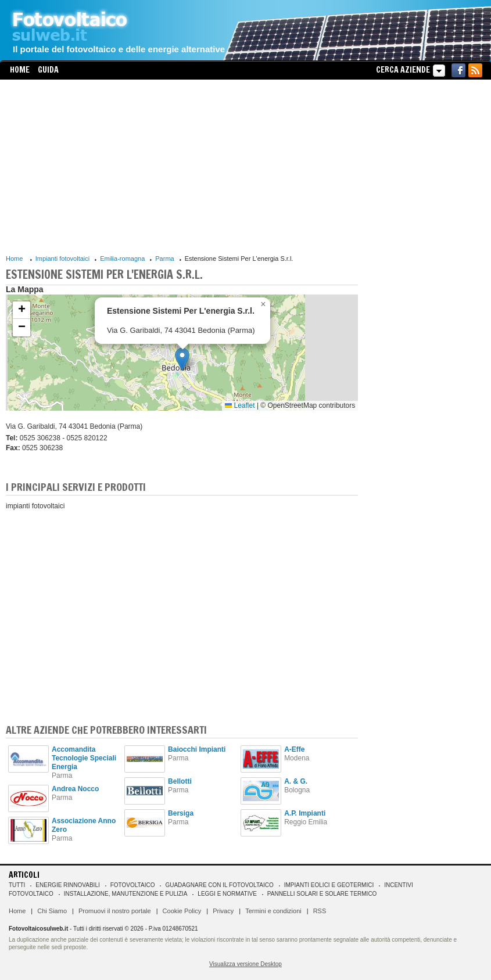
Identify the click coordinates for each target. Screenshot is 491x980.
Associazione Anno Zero (84, 825)
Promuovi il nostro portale (115, 911)
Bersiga (181, 813)
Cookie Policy (182, 911)
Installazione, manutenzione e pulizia (126, 894)
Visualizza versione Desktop (246, 964)
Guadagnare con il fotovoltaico (219, 885)
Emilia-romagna (122, 259)
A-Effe (294, 749)
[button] (182, 359)
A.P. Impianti (305, 813)
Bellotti (180, 781)
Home (20, 70)
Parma (164, 259)
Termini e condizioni (273, 911)
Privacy (223, 911)
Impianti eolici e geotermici (329, 885)
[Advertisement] (182, 167)
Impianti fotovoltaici (63, 259)
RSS (320, 911)
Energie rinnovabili (67, 885)
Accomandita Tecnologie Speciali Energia (84, 758)
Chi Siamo (52, 911)
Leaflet (240, 405)
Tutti (17, 885)
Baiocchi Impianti (197, 749)
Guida (48, 70)
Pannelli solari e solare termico (322, 894)
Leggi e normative (227, 894)
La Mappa (25, 289)
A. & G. (296, 781)
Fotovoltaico (133, 885)
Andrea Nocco (75, 789)
